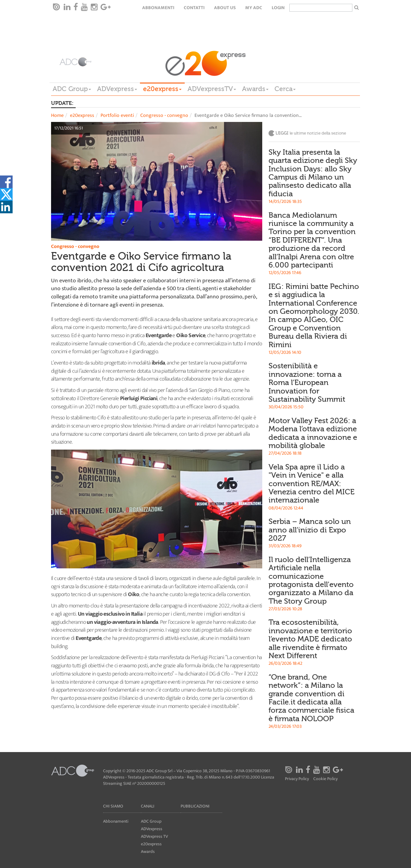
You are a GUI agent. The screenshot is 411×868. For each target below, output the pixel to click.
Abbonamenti (158, 8)
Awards (255, 89)
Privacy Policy (297, 779)
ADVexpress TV (154, 836)
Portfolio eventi (117, 115)
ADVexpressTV (212, 89)
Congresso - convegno (164, 115)
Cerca (285, 89)
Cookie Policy (325, 779)
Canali (148, 806)
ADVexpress (117, 89)
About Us (225, 8)
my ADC (254, 8)
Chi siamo (113, 806)
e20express (162, 89)
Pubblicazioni (195, 806)
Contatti (194, 8)
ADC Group (72, 89)
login (278, 8)
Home (57, 115)
